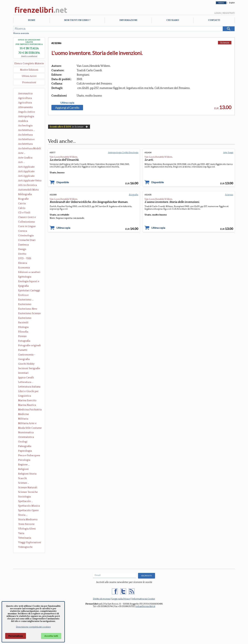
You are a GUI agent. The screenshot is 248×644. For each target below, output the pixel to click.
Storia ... (23, 515)
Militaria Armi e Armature (27, 424)
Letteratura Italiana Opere (29, 387)
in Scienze (69, 127)
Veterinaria (25, 538)
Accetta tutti (51, 636)
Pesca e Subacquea (29, 455)
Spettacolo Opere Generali (28, 511)
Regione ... (24, 465)
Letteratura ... (26, 382)
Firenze (22, 336)
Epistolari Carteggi (29, 290)
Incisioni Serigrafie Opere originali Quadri (29, 369)
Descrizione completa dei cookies (33, 627)
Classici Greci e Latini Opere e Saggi (30, 218)
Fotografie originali (29, 345)
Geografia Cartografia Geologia (25, 360)
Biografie (23, 199)
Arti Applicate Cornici (26, 172)
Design (22, 249)
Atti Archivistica (28, 185)
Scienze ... (24, 483)
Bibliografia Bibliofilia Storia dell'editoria (28, 195)
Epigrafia (23, 286)
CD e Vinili (24, 213)
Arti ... (22, 162)
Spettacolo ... (26, 501)
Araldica (23, 121)
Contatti (214, 20)
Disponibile (63, 182)
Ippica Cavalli (26, 378)
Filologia (23, 327)
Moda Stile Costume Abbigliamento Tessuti (30, 428)
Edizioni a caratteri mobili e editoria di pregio (29, 272)
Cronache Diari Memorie (27, 240)
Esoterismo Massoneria (25, 305)
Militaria (23, 419)
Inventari (23, 373)
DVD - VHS (25, 258)
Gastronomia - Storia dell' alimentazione (27, 355)
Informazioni (128, 20)
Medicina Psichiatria (30, 410)
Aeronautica (25, 94)
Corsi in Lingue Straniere (27, 227)
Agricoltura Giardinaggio (26, 103)
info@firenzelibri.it (146, 606)
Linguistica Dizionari (25, 396)
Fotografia (24, 341)
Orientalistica (26, 437)
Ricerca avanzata (21, 33)
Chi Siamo (173, 20)
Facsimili (23, 323)
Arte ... (22, 153)
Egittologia (25, 277)
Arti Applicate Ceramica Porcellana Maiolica (30, 167)
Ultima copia (67, 103)
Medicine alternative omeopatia (24, 414)
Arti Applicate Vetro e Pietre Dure (30, 181)
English (232, 3)
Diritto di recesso (102, 599)
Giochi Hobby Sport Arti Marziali (29, 364)
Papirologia (25, 451)
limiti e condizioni (29, 56)
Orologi (23, 442)
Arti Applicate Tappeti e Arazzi (28, 176)
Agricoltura (25, 98)
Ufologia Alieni (27, 529)
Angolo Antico (27, 112)
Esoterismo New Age (28, 309)
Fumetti (23, 350)
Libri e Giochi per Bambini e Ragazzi (29, 392)
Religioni (23, 469)
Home (32, 20)
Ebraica (23, 263)
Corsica (23, 231)
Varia (21, 533)
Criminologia (26, 236)
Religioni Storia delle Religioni (27, 474)
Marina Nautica (27, 405)
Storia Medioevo (28, 520)
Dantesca (23, 245)
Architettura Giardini (25, 144)
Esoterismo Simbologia (25, 318)
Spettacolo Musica (29, 506)
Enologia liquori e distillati (29, 282)
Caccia (22, 203)
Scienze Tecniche (28, 492)
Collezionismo (27, 222)
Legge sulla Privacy (121, 599)
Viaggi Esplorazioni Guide (30, 543)
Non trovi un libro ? (77, 20)
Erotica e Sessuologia (25, 295)
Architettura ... (26, 130)
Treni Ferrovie (26, 524)
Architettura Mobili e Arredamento (30, 149)
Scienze (225, 42)
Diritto (22, 254)
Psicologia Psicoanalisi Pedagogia (25, 460)
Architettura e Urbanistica (26, 140)
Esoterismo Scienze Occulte (29, 314)
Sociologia (24, 497)
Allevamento (25, 107)
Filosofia (23, 332)
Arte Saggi (228, 153)
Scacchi (23, 478)
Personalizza (16, 636)
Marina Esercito (27, 400)
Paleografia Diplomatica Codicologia (25, 447)
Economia (24, 268)
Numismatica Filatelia (26, 433)
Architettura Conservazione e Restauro (28, 135)
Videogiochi (25, 547)
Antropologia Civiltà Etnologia (28, 117)
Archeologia (25, 126)
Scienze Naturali (28, 487)
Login (218, 13)
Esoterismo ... (26, 300)
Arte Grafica (25, 158)
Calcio (22, 208)
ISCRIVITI (147, 576)
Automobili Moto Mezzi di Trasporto (29, 190)
